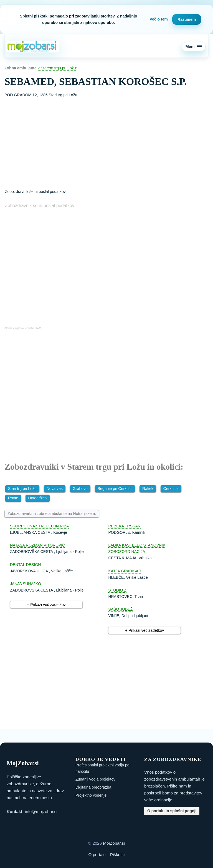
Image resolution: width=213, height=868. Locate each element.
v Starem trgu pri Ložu (57, 68)
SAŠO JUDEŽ (120, 609)
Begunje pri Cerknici (115, 489)
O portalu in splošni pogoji (172, 811)
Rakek (148, 489)
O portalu (97, 855)
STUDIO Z (117, 590)
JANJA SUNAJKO (26, 584)
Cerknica (171, 489)
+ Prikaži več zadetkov (46, 605)
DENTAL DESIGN (25, 565)
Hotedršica (38, 498)
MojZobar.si (114, 843)
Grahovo (80, 489)
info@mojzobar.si (41, 812)
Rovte (13, 498)
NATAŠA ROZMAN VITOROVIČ (37, 545)
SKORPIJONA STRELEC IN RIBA (39, 526)
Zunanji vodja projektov (95, 779)
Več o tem (159, 19)
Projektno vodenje (91, 795)
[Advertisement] (106, 140)
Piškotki (117, 855)
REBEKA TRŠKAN (124, 526)
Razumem (187, 19)
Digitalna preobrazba (93, 787)
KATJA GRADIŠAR (125, 571)
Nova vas (55, 489)
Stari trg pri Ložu (22, 489)
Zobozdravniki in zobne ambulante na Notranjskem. (52, 514)
